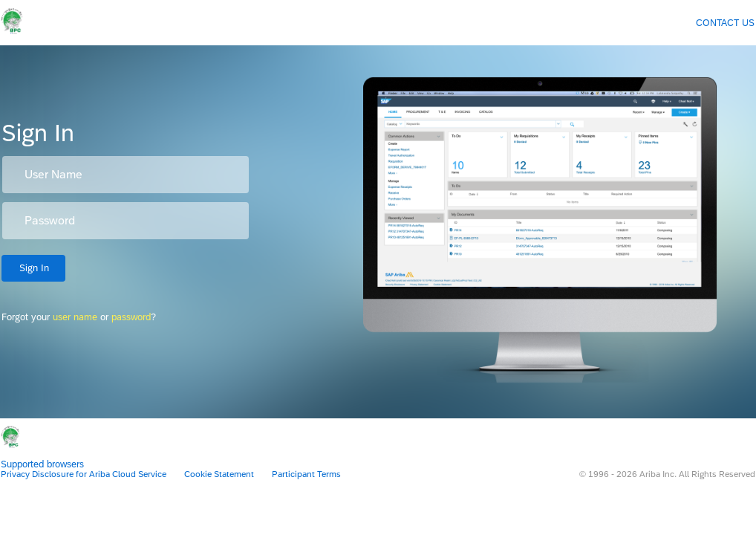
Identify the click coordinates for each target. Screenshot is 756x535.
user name (75, 317)
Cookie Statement (219, 474)
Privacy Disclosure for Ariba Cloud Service (84, 474)
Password (50, 221)
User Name (53, 175)
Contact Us (725, 23)
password (131, 317)
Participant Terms (306, 474)
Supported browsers (42, 464)
